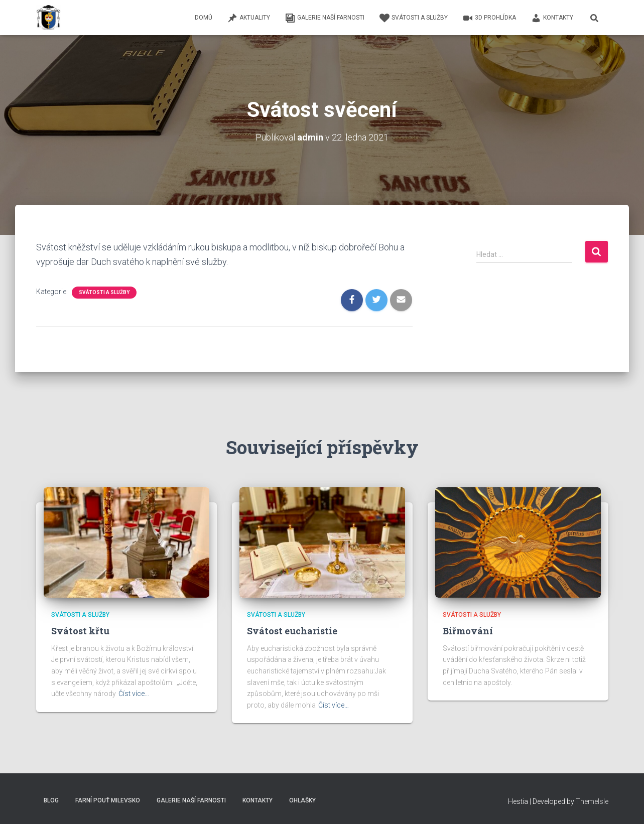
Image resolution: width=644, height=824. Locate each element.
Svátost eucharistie (292, 631)
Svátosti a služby (414, 18)
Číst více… (134, 694)
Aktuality (249, 18)
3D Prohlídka (489, 18)
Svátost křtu (80, 631)
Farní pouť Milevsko (108, 800)
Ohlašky (302, 800)
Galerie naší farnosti (325, 18)
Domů (204, 18)
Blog (51, 800)
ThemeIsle (592, 801)
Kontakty (552, 18)
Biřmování (468, 631)
